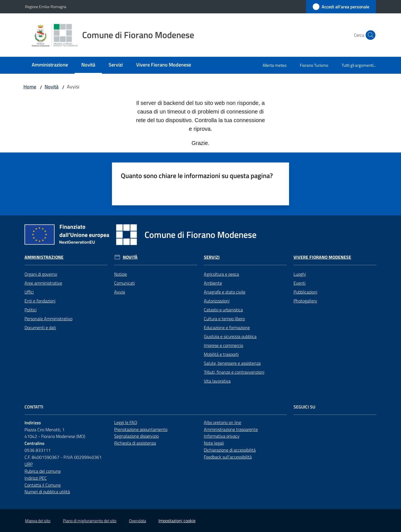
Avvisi (120, 292)
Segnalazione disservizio (136, 436)
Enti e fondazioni (40, 301)
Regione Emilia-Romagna (46, 7)
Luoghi (300, 274)
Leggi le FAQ (126, 422)
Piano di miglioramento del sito (90, 521)
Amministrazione (44, 257)
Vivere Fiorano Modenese (322, 257)
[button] (369, 35)
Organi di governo (41, 274)
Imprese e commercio (223, 345)
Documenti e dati (40, 327)
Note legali (214, 443)
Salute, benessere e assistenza (232, 363)
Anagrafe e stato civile (225, 292)
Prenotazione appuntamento (141, 429)
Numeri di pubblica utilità (47, 492)
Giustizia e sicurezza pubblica (230, 336)
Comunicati (124, 283)
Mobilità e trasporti (221, 354)
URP (29, 464)
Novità (52, 87)
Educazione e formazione (227, 327)
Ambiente (213, 283)
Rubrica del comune (43, 471)
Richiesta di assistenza (135, 443)
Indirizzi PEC (36, 478)
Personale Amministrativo (48, 319)
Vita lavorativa (217, 381)
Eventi (299, 283)
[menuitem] (50, 65)
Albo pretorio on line (222, 422)
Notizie (121, 274)
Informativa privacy (222, 436)
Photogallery (305, 301)
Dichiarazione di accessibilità (230, 450)
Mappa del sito (38, 521)
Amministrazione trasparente (231, 429)
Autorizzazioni (217, 301)
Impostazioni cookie (177, 521)
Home (30, 87)
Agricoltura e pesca (221, 274)
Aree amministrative (43, 283)
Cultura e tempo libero (224, 319)
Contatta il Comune (43, 485)
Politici (30, 310)
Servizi (212, 257)
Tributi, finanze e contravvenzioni (234, 372)
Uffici (29, 292)
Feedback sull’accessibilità (228, 457)
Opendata (137, 521)
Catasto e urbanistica (223, 310)
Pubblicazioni (305, 292)
